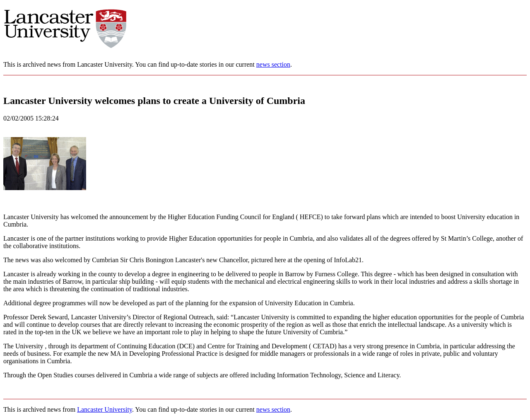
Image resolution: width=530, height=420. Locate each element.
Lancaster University (105, 409)
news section (273, 64)
